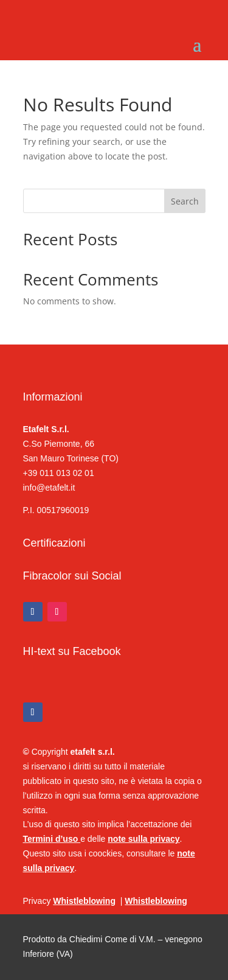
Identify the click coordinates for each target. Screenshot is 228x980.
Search (185, 201)
